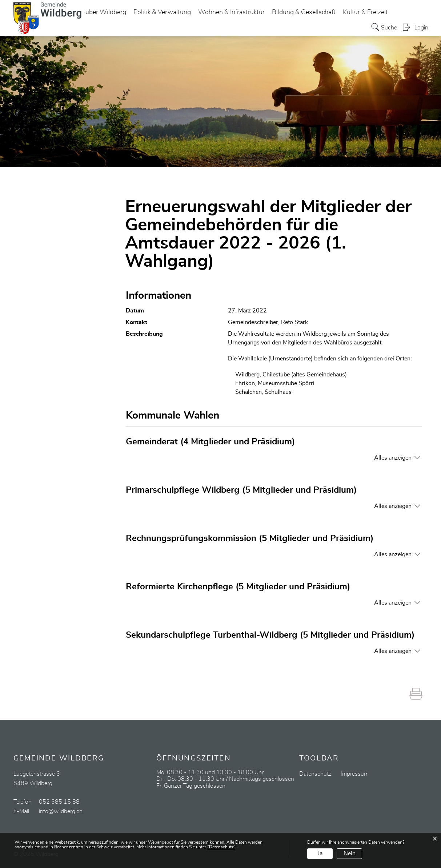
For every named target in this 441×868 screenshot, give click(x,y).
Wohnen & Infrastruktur (231, 12)
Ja (320, 853)
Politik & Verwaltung (162, 12)
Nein (350, 853)
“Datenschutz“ (221, 847)
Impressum (355, 774)
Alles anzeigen (393, 458)
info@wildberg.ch (61, 811)
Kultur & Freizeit (365, 12)
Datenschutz (315, 774)
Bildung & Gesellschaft (304, 12)
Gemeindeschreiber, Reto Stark (268, 322)
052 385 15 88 (59, 802)
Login (421, 28)
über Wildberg (106, 12)
